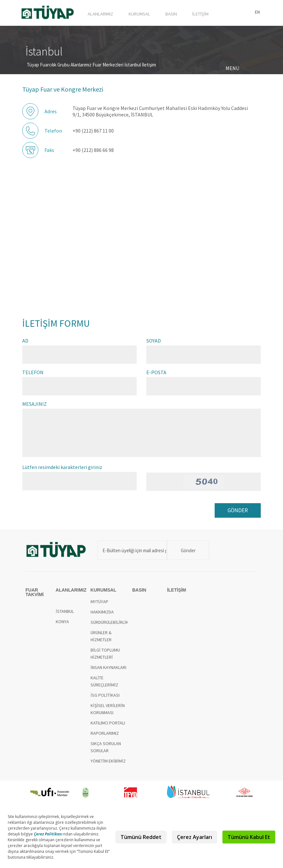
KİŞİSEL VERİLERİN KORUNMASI (108, 712)
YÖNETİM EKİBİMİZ (108, 764)
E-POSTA (156, 374)
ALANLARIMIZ (117, 12)
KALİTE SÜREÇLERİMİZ (104, 684)
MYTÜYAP (99, 605)
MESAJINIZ (34, 405)
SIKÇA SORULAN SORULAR (106, 750)
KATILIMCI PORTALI (108, 726)
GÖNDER (237, 513)
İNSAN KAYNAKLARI (108, 671)
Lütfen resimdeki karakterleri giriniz (62, 469)
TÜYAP (48, 14)
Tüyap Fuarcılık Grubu (48, 66)
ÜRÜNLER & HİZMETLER (101, 639)
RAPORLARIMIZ (105, 736)
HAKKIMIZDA (102, 615)
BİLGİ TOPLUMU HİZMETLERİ (105, 657)
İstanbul (133, 66)
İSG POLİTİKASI (105, 698)
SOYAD (154, 342)
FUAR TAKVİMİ (80, 12)
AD (25, 342)
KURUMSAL (151, 12)
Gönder (186, 553)
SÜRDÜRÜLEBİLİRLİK (109, 625)
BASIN (178, 12)
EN (257, 12)
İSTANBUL (65, 614)
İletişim (149, 66)
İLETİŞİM (203, 12)
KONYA (62, 625)
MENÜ (232, 70)
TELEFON (33, 374)
